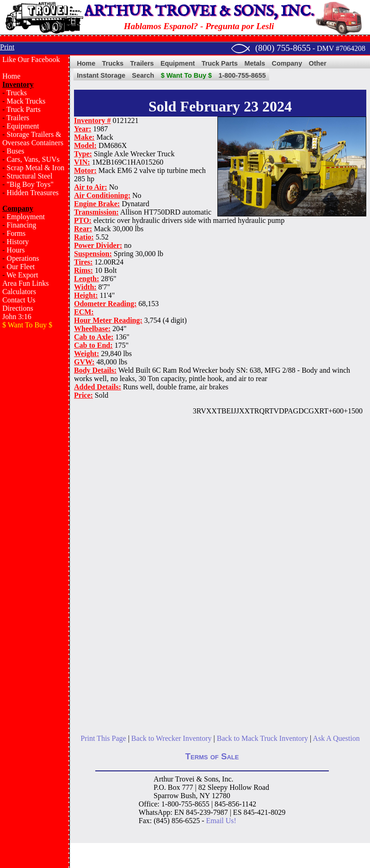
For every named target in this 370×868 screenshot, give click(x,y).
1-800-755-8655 (242, 75)
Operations (23, 258)
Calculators (19, 292)
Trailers (18, 118)
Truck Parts (24, 109)
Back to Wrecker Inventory (172, 738)
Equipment (23, 126)
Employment (26, 217)
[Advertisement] (35, 484)
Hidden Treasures (32, 193)
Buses (15, 151)
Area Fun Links (25, 283)
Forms (16, 233)
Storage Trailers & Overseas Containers (33, 139)
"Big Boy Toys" (30, 184)
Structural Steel (29, 176)
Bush (188, 796)
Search (143, 75)
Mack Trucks (26, 101)
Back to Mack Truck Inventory (262, 738)
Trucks (17, 93)
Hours (15, 250)
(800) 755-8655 (283, 48)
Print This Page (103, 738)
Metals (255, 63)
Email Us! (221, 821)
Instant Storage (101, 75)
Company (287, 63)
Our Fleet (21, 267)
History (18, 242)
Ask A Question (336, 738)
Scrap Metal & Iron (35, 168)
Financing (21, 225)
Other (318, 63)
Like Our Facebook (31, 59)
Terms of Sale (212, 756)
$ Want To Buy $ (186, 75)
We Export (22, 275)
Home (11, 76)
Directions (18, 308)
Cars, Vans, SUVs (33, 159)
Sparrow (166, 796)
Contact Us (19, 300)
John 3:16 (17, 317)
